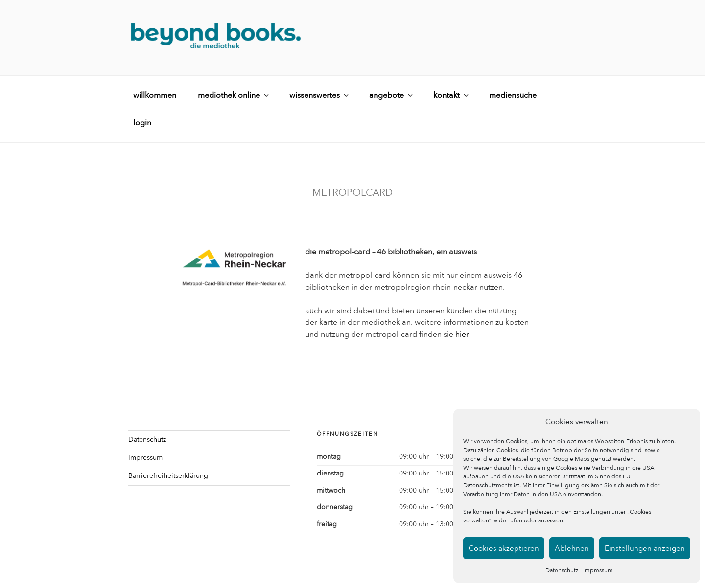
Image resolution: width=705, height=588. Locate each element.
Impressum (598, 570)
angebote (392, 95)
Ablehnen (572, 548)
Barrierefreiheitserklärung (168, 476)
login (142, 123)
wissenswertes (320, 95)
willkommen (155, 95)
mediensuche (513, 95)
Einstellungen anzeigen (645, 548)
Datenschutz (562, 570)
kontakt (452, 95)
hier (462, 334)
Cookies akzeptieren (504, 548)
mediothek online (234, 95)
